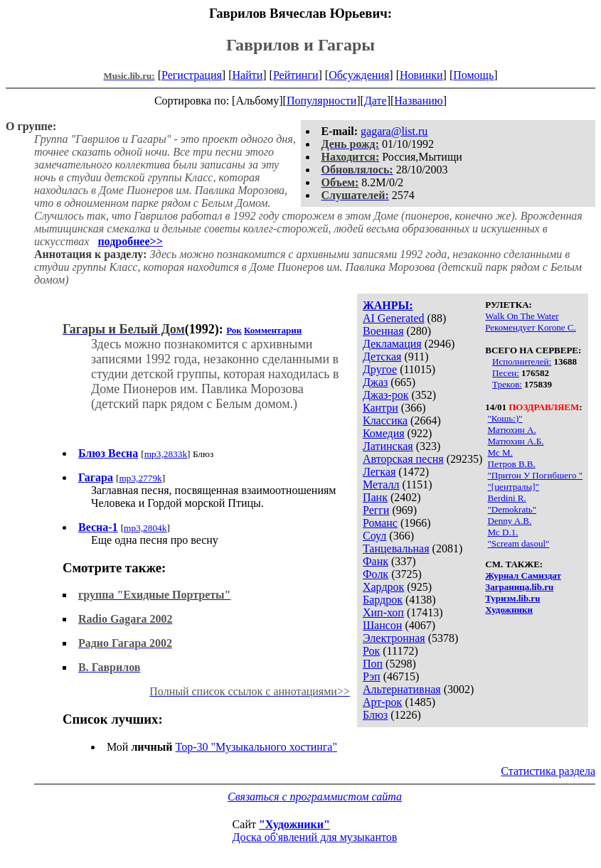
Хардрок (383, 587)
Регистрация (192, 75)
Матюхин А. (512, 430)
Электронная (394, 638)
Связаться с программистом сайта (315, 797)
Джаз (375, 382)
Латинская (388, 446)
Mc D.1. (503, 532)
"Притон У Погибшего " (535, 475)
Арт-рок (382, 702)
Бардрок (383, 600)
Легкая (379, 472)
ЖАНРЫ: (388, 305)
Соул (374, 536)
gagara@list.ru (394, 131)
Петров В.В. (512, 464)
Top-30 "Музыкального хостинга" (256, 747)
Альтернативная (402, 689)
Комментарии (273, 330)
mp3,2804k (145, 528)
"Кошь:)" (505, 418)
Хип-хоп (383, 612)
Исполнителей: (522, 361)
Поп (373, 664)
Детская (382, 357)
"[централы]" (514, 487)
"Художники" (294, 824)
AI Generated (394, 318)
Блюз (375, 715)
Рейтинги (296, 75)
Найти (247, 75)
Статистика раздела (548, 771)
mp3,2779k (140, 478)
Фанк (376, 561)
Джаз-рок (386, 395)
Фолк (376, 574)
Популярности (321, 101)
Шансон (382, 625)
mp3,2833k (166, 454)
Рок (371, 651)
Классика (385, 420)
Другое (380, 369)
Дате (376, 101)
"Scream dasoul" (519, 543)
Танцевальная (396, 548)
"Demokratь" (512, 509)
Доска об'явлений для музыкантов (315, 837)
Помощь (473, 75)
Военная (383, 331)
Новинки (421, 75)
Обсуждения (359, 75)
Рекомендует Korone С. (531, 327)
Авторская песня (403, 459)
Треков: (507, 384)
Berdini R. (507, 498)
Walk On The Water (522, 316)
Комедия (384, 433)
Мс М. (500, 452)
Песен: (506, 373)
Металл (381, 484)
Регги (376, 510)
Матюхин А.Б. (516, 441)
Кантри (381, 408)
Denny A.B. (510, 521)
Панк (375, 497)
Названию (419, 101)
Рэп (372, 676)
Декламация (392, 344)
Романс (380, 523)
